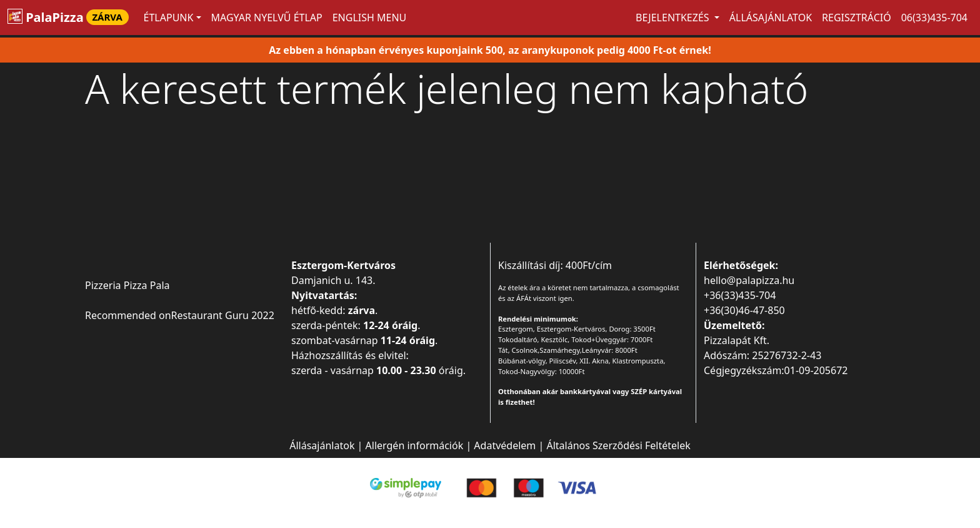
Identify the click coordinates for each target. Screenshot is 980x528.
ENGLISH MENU (370, 18)
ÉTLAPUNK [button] (169, 18)
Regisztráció (857, 18)
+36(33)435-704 (740, 295)
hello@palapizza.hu (749, 280)
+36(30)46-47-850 (744, 310)
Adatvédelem (505, 445)
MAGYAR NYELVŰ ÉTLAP (267, 18)
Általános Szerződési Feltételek (618, 445)
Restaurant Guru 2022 (223, 315)
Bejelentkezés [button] (674, 18)
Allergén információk (415, 445)
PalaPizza (68, 17)
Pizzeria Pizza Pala (127, 285)
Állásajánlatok (771, 18)
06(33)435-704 (934, 18)
